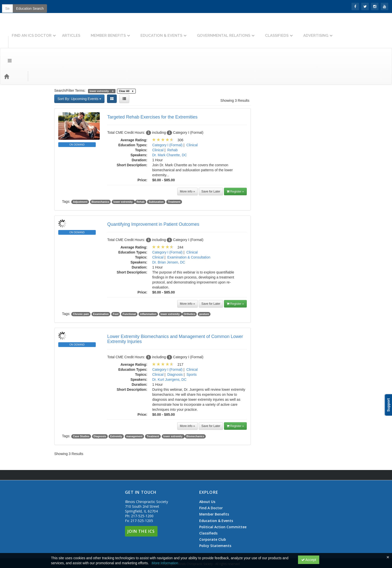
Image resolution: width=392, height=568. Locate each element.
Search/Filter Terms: (70, 63)
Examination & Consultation (189, 230)
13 (288, 195)
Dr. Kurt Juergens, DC (169, 352)
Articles (123, 32)
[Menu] (6, 49)
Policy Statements (215, 518)
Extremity (116, 409)
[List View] (124, 71)
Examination (101, 286)
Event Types (54, 49)
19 (276, 203)
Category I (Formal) (167, 117)
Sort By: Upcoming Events (79, 71)
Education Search (319, 49)
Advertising (368, 32)
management (134, 409)
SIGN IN (10, 6)
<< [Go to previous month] (270, 165)
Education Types (86, 49)
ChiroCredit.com (304, 240)
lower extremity (123, 174)
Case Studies (81, 409)
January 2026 (298, 165)
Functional (129, 286)
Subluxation (156, 174)
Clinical (192, 117)
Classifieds (329, 32)
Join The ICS (141, 504)
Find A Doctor (211, 480)
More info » (187, 164)
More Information (165, 563)
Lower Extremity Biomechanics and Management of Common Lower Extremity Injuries (175, 311)
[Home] (14, 49)
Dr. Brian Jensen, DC (169, 235)
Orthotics (189, 286)
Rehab (172, 122)
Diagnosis (175, 347)
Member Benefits (160, 32)
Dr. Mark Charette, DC (169, 127)
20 (288, 203)
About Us (207, 474)
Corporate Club (213, 512)
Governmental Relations (276, 32)
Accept (309, 560)
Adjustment (80, 174)
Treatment (174, 174)
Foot (116, 286)
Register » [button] (235, 164)
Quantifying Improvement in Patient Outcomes (153, 197)
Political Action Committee (223, 499)
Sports (191, 347)
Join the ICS (32, 6)
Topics (32, 49)
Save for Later (211, 164)
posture (204, 286)
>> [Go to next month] (326, 165)
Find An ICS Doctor (84, 32)
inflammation (148, 286)
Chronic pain (81, 286)
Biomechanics (100, 174)
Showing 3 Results (235, 73)
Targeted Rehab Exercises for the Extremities (152, 89)
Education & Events (213, 32)
